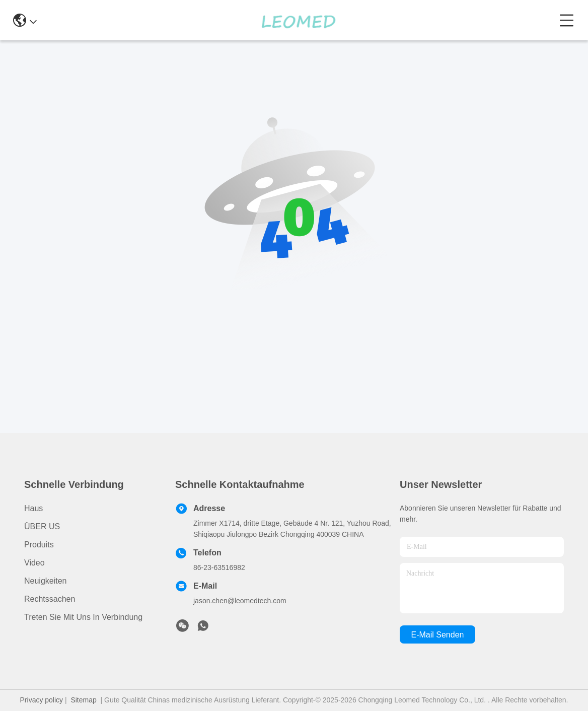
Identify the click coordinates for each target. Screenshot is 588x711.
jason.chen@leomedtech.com (240, 601)
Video (34, 563)
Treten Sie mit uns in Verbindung (83, 617)
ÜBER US (42, 526)
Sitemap (83, 700)
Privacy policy (42, 700)
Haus (33, 508)
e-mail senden (438, 635)
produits (39, 545)
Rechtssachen (50, 599)
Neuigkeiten (46, 581)
